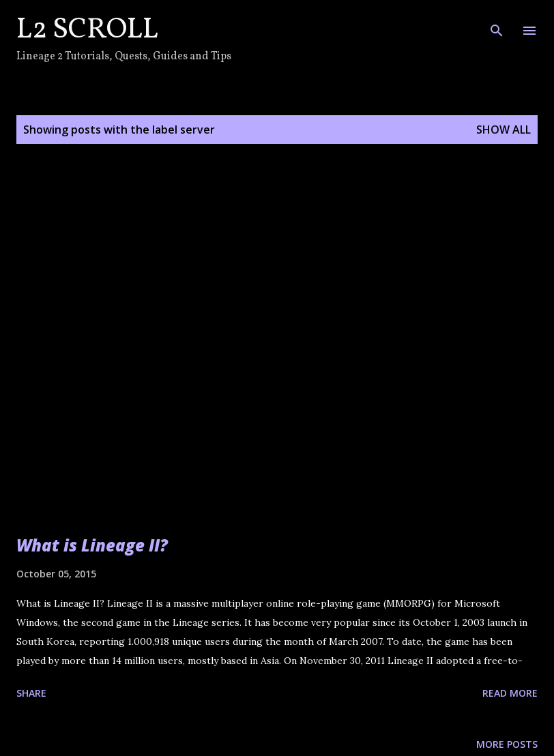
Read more (510, 693)
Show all (504, 130)
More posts (507, 744)
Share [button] (31, 693)
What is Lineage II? (92, 545)
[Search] (497, 25)
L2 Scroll (87, 30)
